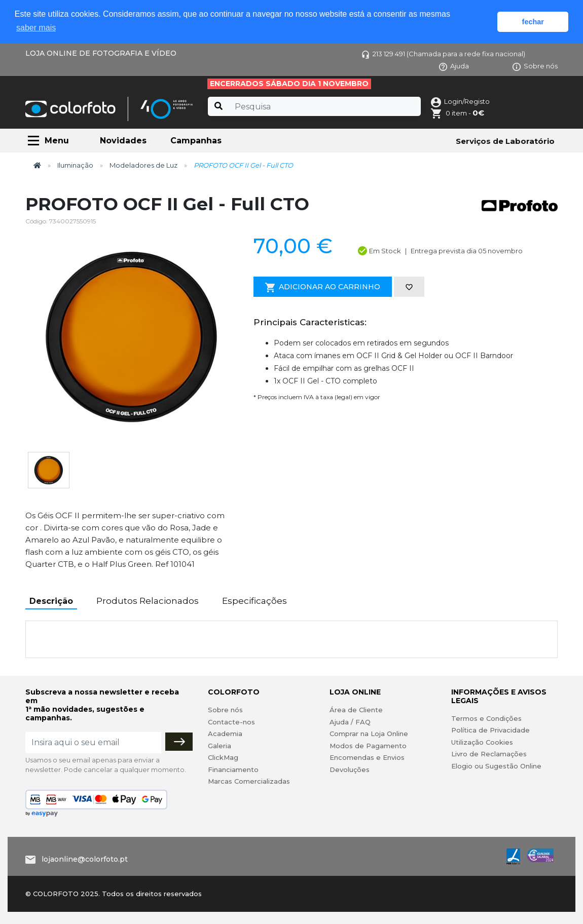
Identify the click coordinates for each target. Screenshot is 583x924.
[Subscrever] (179, 742)
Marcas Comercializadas (249, 781)
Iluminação (75, 165)
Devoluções (350, 769)
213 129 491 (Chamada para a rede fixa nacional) (443, 54)
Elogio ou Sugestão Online (496, 766)
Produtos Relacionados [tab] (148, 601)
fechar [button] (533, 22)
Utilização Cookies (482, 742)
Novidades (123, 141)
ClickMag (223, 757)
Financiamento (233, 769)
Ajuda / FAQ (350, 722)
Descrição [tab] (51, 601)
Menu (57, 141)
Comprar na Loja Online (369, 734)
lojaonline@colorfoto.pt (85, 859)
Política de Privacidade (490, 730)
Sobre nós (535, 66)
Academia (225, 734)
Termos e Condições (486, 718)
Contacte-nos (231, 722)
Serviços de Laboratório (505, 141)
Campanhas (196, 141)
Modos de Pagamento (368, 746)
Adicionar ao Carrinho (323, 287)
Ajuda (454, 66)
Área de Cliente (356, 710)
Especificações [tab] (254, 601)
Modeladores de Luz (143, 165)
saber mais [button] (36, 28)
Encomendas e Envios (367, 757)
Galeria (220, 746)
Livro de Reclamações (489, 754)
